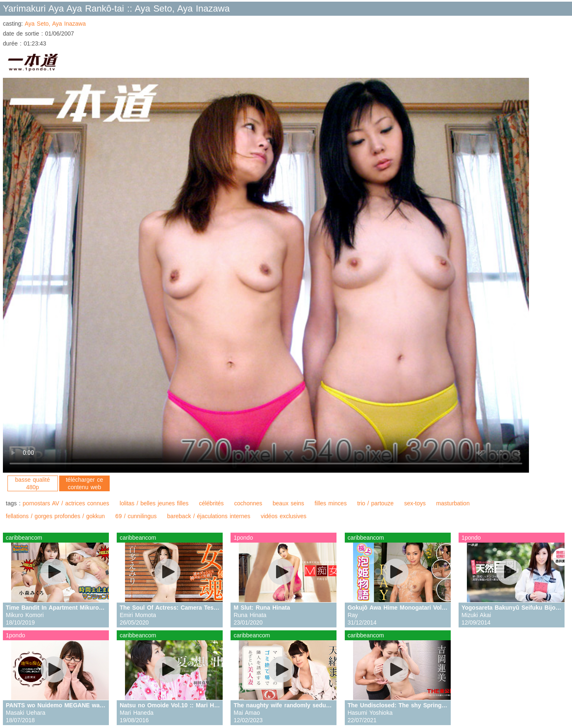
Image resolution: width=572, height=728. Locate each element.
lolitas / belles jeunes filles (154, 503)
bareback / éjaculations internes (209, 516)
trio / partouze (375, 503)
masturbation (453, 503)
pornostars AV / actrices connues (66, 503)
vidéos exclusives (284, 516)
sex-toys (415, 503)
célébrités (211, 503)
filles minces (331, 503)
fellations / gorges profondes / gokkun (55, 516)
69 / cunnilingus (136, 516)
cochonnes (248, 503)
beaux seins (288, 503)
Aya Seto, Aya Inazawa (55, 24)
